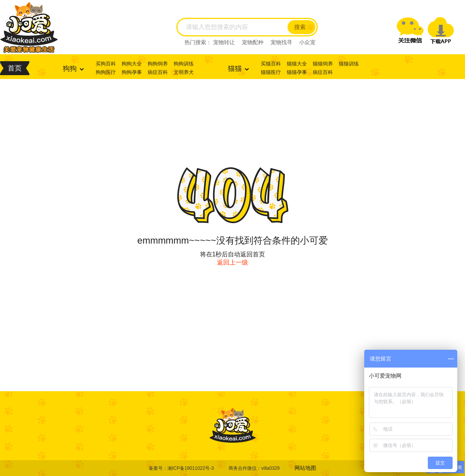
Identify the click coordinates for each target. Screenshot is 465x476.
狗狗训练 (184, 64)
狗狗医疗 (106, 72)
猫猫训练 (349, 64)
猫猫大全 (297, 64)
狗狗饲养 (158, 64)
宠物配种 (253, 42)
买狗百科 (106, 64)
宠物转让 (224, 42)
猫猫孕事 (297, 72)
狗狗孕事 (132, 72)
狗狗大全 (132, 64)
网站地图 (305, 468)
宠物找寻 (281, 42)
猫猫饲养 (323, 64)
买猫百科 (271, 64)
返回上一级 (232, 262)
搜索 (300, 27)
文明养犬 (184, 72)
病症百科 (158, 72)
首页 (15, 68)
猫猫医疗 (271, 72)
